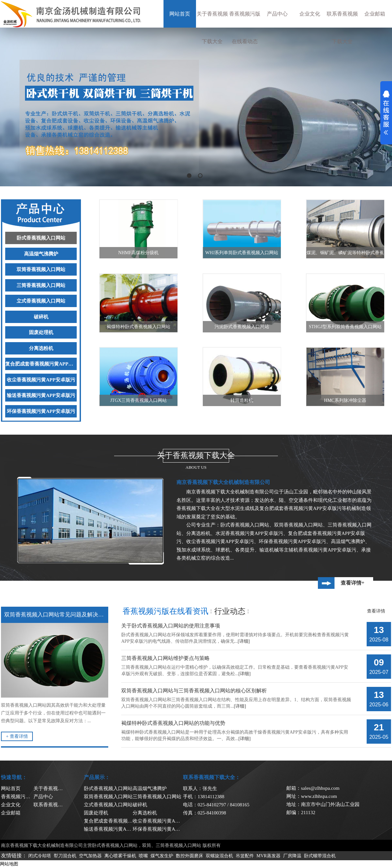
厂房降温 (292, 856)
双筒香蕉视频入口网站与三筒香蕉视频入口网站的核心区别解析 (194, 691)
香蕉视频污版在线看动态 (245, 28)
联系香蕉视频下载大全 (342, 28)
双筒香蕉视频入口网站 (41, 269)
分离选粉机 (41, 348)
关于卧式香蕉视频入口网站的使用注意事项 (171, 626)
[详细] (244, 641)
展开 (386, 113)
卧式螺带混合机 (320, 856)
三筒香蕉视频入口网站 (41, 285)
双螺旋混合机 (219, 856)
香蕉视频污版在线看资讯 (165, 611)
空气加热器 (90, 856)
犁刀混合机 (65, 856)
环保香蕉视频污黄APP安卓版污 (41, 411)
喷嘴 (143, 856)
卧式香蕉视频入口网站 (41, 238)
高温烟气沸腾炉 (41, 254)
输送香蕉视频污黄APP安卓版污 (41, 395)
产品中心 (277, 14)
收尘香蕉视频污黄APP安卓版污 (41, 380)
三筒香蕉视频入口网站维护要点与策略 (165, 658)
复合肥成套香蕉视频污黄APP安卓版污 (41, 364)
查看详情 (376, 611)
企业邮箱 (375, 14)
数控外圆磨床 (189, 856)
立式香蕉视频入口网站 (41, 301)
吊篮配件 (245, 856)
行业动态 (230, 611)
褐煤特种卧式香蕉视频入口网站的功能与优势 (173, 723)
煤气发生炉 (162, 856)
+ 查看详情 (17, 736)
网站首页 (180, 14)
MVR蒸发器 (268, 856)
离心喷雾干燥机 (120, 856)
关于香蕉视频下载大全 (212, 28)
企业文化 (310, 14)
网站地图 (9, 864)
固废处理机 (41, 332)
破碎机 (41, 317)
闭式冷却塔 (40, 856)
